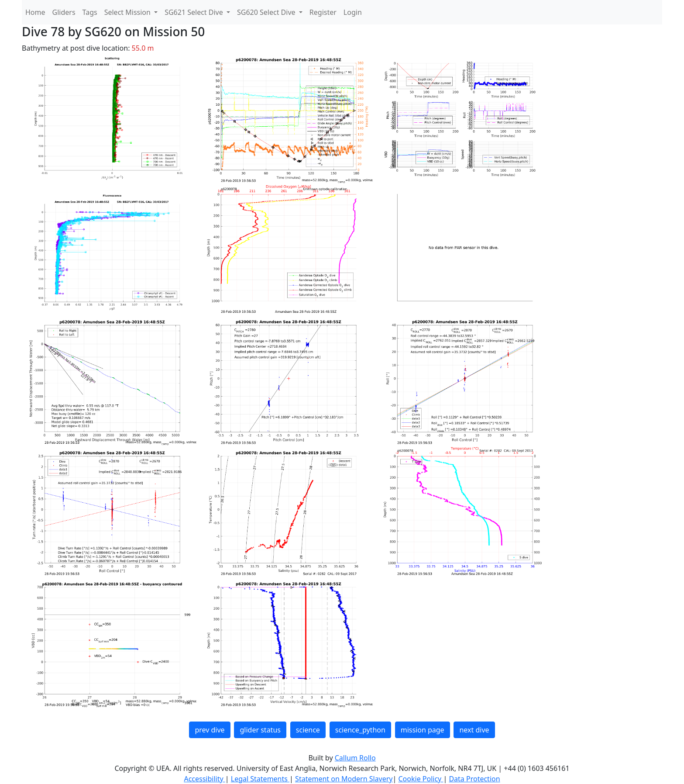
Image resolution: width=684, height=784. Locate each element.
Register (323, 12)
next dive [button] (474, 730)
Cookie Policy (421, 779)
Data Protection (474, 779)
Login (353, 12)
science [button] (308, 730)
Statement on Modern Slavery (344, 779)
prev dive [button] (210, 730)
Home (35, 12)
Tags (90, 12)
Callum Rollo (355, 758)
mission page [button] (423, 730)
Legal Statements (260, 779)
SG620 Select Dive (267, 12)
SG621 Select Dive (195, 12)
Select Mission (128, 12)
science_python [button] (360, 730)
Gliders (64, 12)
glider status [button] (260, 730)
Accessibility (204, 779)
